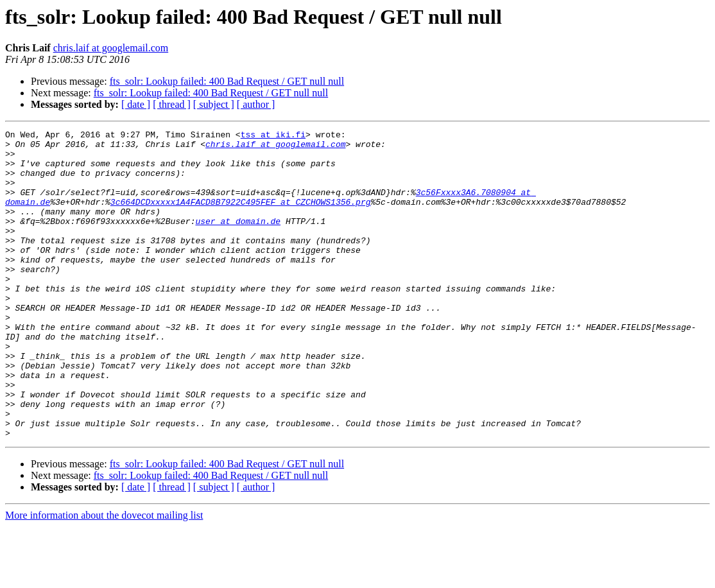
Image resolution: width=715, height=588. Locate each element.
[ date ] (136, 104)
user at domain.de (238, 240)
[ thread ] (172, 104)
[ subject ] (214, 104)
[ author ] (256, 104)
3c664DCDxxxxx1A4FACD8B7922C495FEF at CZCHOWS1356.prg (241, 217)
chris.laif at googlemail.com (111, 48)
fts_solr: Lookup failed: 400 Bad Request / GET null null (227, 81)
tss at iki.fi (273, 136)
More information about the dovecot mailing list (104, 577)
